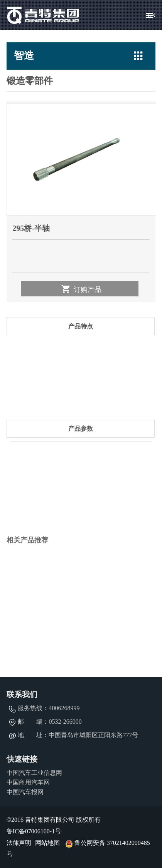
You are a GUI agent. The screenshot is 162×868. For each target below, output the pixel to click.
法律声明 (19, 843)
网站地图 (47, 843)
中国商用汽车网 (28, 782)
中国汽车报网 (25, 792)
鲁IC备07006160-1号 (34, 831)
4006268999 (64, 708)
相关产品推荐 (27, 540)
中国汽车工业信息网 (34, 773)
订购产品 (81, 289)
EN (151, 15)
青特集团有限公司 (43, 15)
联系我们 (22, 694)
